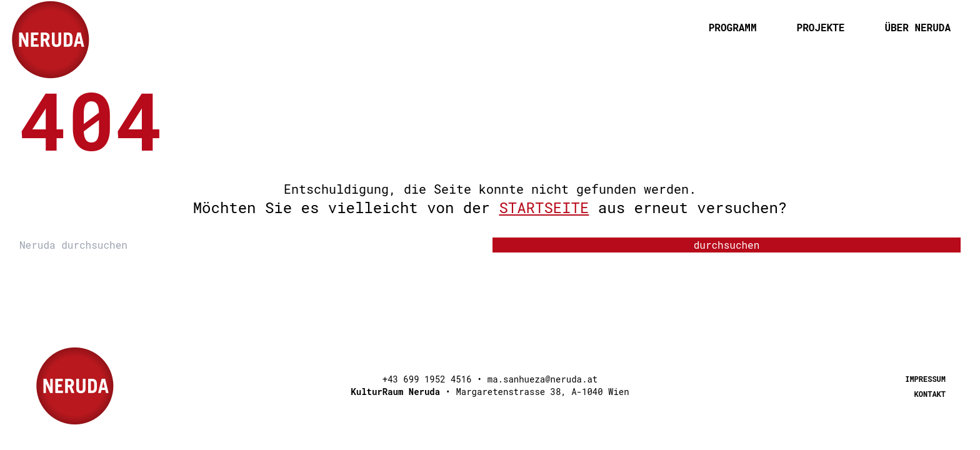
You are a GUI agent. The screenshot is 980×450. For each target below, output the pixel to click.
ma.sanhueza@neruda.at (542, 379)
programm (733, 27)
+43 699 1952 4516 (427, 379)
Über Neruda (917, 27)
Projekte (821, 27)
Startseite (544, 207)
